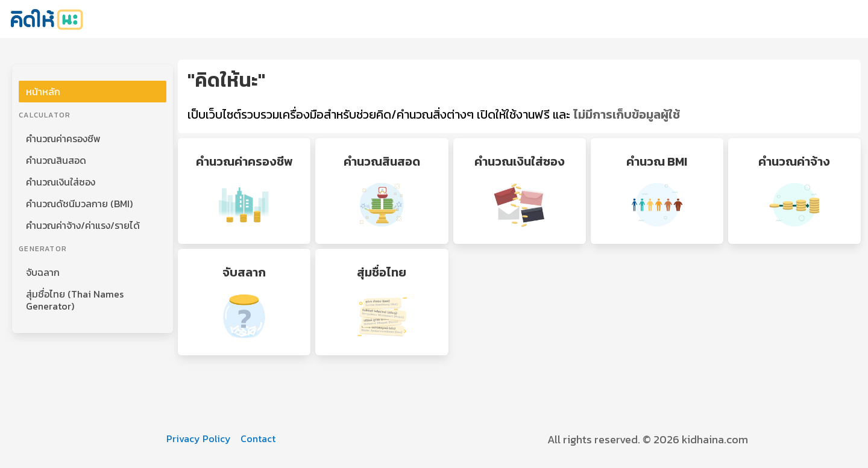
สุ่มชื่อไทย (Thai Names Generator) (75, 300)
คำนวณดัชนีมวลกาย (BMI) (79, 204)
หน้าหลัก (43, 92)
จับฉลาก (43, 272)
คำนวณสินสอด (56, 160)
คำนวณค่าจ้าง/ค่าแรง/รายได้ (83, 225)
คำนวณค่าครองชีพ (63, 139)
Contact (258, 438)
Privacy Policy (199, 438)
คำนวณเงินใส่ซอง (61, 182)
